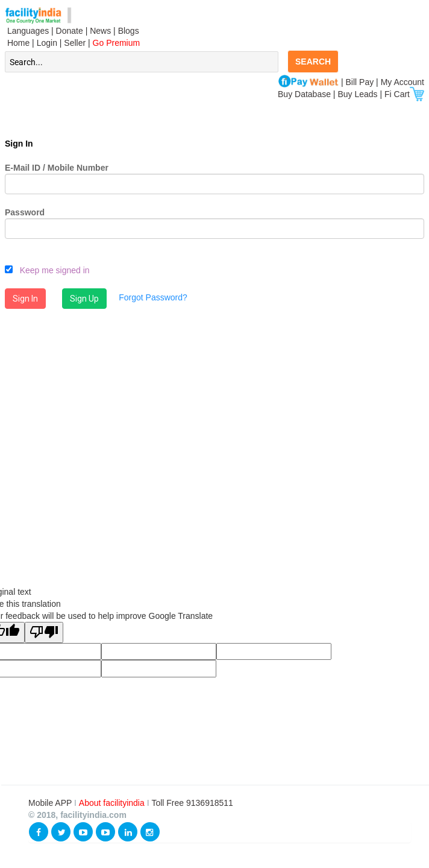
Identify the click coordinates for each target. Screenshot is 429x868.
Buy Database (304, 94)
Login (47, 43)
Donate (70, 31)
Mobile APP (51, 803)
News (102, 31)
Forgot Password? (153, 297)
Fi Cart (404, 94)
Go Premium (117, 43)
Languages (27, 31)
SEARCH (313, 62)
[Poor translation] (44, 632)
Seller (75, 43)
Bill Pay (361, 82)
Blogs (129, 31)
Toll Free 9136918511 (192, 803)
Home (17, 43)
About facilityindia (113, 803)
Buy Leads (357, 94)
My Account (402, 82)
